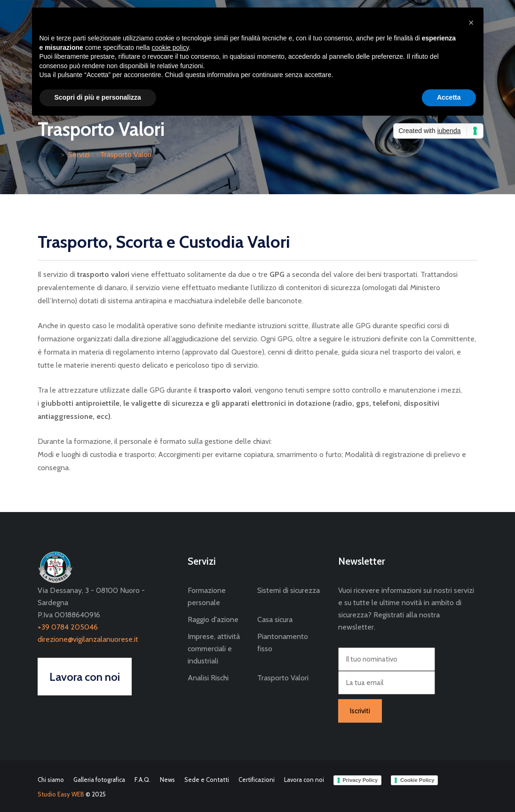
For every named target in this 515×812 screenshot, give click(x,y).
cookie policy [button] (170, 47)
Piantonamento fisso (283, 643)
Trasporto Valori (126, 154)
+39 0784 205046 (68, 627)
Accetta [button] (449, 97)
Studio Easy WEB (61, 794)
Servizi (79, 154)
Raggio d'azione (213, 619)
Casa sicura (275, 619)
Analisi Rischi (208, 678)
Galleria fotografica (99, 780)
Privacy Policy (360, 780)
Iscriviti (360, 711)
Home (48, 154)
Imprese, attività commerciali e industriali (214, 649)
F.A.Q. (143, 780)
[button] (471, 23)
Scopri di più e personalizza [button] (98, 97)
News (167, 780)
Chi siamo (51, 780)
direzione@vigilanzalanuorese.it (88, 639)
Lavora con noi (304, 780)
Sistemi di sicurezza (289, 590)
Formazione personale (207, 596)
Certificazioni (257, 780)
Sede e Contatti (207, 780)
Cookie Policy (417, 780)
